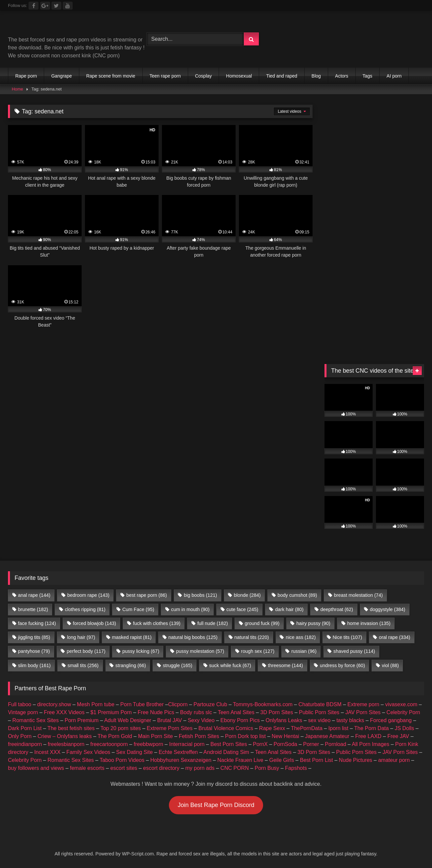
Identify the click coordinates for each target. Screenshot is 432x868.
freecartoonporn (109, 744)
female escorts (87, 768)
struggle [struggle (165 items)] (178, 665)
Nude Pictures (356, 760)
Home (18, 89)
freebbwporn (148, 744)
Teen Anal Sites (236, 712)
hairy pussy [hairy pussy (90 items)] (313, 623)
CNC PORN (234, 768)
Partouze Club (210, 704)
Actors (342, 76)
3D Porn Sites (277, 712)
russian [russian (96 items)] (304, 651)
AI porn (394, 76)
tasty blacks (350, 720)
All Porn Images (370, 744)
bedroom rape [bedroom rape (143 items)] (88, 595)
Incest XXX (47, 752)
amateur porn (394, 760)
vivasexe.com (401, 704)
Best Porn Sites (229, 744)
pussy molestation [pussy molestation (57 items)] (200, 651)
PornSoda (286, 744)
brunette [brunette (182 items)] (33, 609)
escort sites (124, 768)
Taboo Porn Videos (122, 760)
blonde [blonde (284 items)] (247, 595)
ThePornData (307, 728)
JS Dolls (404, 728)
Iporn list (338, 728)
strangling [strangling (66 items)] (131, 665)
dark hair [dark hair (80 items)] (289, 609)
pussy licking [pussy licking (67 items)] (141, 651)
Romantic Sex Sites (36, 720)
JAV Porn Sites (363, 712)
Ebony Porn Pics (240, 720)
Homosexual (239, 76)
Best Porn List (317, 760)
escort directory (161, 768)
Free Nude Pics (156, 712)
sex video (320, 720)
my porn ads (200, 768)
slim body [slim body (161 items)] (34, 665)
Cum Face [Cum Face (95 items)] (138, 609)
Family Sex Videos (88, 752)
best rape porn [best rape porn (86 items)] (147, 595)
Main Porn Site (155, 736)
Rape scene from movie (111, 76)
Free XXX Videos (64, 712)
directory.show (54, 704)
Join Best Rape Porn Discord (216, 805)
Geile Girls (282, 760)
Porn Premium (82, 720)
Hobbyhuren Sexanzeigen (181, 760)
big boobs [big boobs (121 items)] (200, 595)
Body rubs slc (196, 712)
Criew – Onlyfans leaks (65, 736)
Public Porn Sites (319, 712)
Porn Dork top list (245, 736)
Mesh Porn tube (96, 704)
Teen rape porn (165, 76)
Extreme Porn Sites (170, 728)
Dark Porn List (25, 728)
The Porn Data (372, 728)
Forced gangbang (391, 720)
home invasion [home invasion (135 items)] (369, 623)
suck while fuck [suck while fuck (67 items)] (230, 665)
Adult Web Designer (128, 720)
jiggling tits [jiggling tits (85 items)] (34, 637)
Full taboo (20, 704)
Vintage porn (23, 712)
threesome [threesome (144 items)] (286, 665)
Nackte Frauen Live (240, 760)
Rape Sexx (272, 728)
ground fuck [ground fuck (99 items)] (262, 623)
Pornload (335, 744)
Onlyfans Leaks (284, 720)
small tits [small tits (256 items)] (83, 665)
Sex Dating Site (134, 752)
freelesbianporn (66, 744)
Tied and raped (282, 76)
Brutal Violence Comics (226, 728)
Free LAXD (368, 736)
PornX (260, 744)
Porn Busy (267, 768)
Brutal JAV (170, 720)
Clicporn (178, 704)
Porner (311, 744)
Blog (316, 76)
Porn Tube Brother (142, 704)
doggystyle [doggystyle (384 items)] (388, 609)
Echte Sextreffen (178, 752)
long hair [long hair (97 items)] (81, 637)
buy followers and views (36, 768)
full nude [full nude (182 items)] (213, 623)
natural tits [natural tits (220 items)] (252, 637)
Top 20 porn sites (121, 728)
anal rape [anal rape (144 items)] (34, 595)
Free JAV (398, 736)
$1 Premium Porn (111, 712)
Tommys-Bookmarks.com (263, 704)
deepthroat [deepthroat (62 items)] (337, 609)
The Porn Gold (115, 736)
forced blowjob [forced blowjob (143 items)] (94, 623)
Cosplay (204, 76)
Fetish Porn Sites (199, 736)
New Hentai (286, 736)
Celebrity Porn (403, 712)
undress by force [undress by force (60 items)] (342, 665)
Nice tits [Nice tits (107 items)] (347, 637)
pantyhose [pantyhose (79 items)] (34, 651)
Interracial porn (187, 744)
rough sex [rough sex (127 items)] (258, 651)
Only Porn (20, 736)
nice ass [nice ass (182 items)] (301, 637)
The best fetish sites (71, 728)
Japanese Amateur (327, 736)
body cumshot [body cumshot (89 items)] (297, 595)
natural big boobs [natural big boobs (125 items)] (193, 637)
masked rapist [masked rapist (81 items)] (132, 637)
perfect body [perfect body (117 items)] (86, 651)
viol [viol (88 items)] (390, 665)
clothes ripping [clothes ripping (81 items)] (85, 609)
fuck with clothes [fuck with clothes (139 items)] (157, 623)
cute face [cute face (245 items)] (242, 609)
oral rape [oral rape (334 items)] (395, 637)
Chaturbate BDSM (320, 704)
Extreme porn (363, 704)
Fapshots (296, 768)
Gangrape (61, 76)
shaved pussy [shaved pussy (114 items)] (354, 651)
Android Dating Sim (226, 752)
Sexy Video (201, 720)
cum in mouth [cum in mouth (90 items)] (190, 609)
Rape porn (26, 76)
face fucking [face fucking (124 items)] (37, 623)
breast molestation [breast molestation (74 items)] (358, 595)
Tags (368, 76)
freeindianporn (25, 744)
